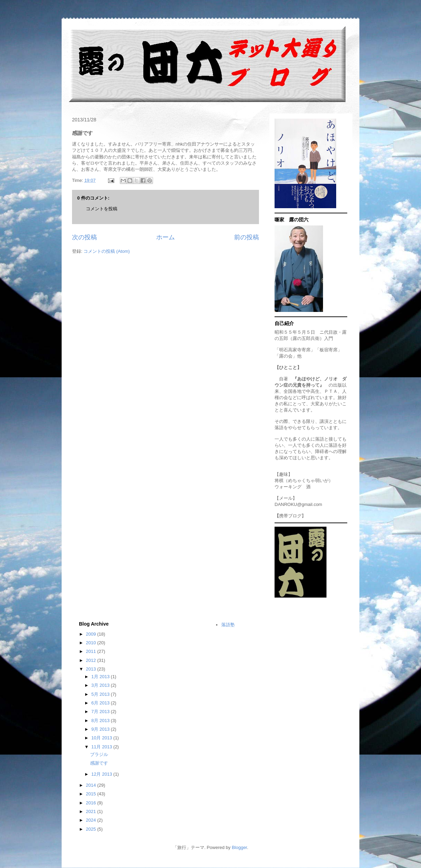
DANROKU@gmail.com (298, 504)
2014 (92, 785)
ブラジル (99, 754)
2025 (92, 829)
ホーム (165, 237)
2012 (92, 660)
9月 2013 (101, 729)
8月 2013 (101, 721)
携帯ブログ (290, 516)
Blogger (239, 847)
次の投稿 (84, 237)
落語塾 (228, 625)
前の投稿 (247, 237)
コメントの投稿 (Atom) (107, 251)
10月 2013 (102, 738)
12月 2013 (102, 774)
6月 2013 (101, 703)
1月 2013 (101, 677)
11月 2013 (102, 747)
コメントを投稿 (102, 209)
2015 (92, 794)
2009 (92, 634)
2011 (92, 651)
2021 (92, 811)
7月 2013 (101, 712)
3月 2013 (101, 685)
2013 (92, 669)
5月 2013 (101, 694)
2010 (92, 643)
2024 (92, 820)
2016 (92, 803)
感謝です (99, 763)
